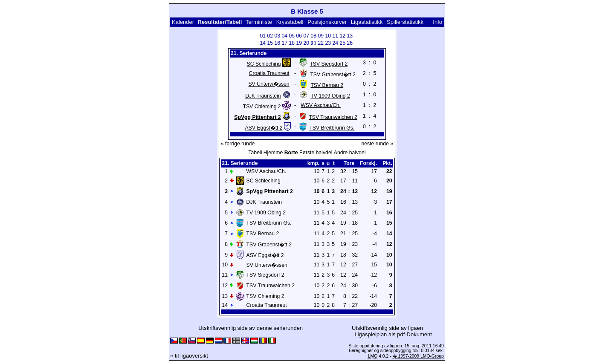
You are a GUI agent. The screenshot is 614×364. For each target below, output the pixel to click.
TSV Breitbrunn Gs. (332, 128)
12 (342, 36)
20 (306, 43)
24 (335, 43)
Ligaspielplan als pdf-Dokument (393, 334)
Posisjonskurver (327, 22)
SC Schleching (264, 64)
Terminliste (259, 22)
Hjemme (273, 153)
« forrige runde (238, 144)
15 (270, 43)
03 (277, 36)
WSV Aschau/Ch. (321, 105)
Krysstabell (290, 22)
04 (284, 36)
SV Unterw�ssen (269, 84)
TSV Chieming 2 (262, 107)
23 (328, 43)
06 (299, 36)
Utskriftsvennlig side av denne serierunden (251, 328)
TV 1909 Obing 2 (330, 96)
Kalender (183, 22)
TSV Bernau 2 (327, 85)
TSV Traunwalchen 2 (333, 117)
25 (342, 43)
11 (335, 36)
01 (263, 36)
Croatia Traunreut (269, 73)
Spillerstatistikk (405, 22)
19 (299, 43)
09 (321, 36)
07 (306, 36)
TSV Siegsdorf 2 (329, 64)
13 (350, 36)
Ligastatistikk (367, 22)
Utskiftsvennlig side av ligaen (387, 328)
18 (292, 43)
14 (263, 43)
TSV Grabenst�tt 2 (333, 75)
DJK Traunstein (263, 96)
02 (270, 36)
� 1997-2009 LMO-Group (418, 356)
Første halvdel (316, 153)
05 (292, 36)
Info (437, 22)
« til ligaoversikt (189, 356)
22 (321, 43)
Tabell (255, 153)
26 (350, 43)
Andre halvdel (350, 153)
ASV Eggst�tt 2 (264, 128)
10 (328, 36)
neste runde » (377, 144)
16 (277, 43)
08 (313, 36)
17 (284, 43)
